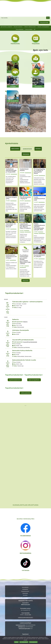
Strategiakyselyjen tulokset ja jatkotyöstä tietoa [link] (39, 171)
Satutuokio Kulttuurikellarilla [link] (22, 351)
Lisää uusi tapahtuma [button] (34, 380)
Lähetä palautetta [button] (26, 393)
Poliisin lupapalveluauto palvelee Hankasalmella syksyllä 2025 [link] (39, 227)
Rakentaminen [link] (26, 154)
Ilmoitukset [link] (27, 230)
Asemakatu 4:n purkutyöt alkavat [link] (11, 225)
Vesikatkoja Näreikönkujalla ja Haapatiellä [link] (11, 170)
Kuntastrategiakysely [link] (11, 198)
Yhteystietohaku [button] (44, 22)
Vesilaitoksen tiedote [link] (24, 170)
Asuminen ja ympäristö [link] (8, 27)
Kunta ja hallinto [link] (30, 29)
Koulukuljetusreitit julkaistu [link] (39, 256)
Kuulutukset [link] (38, 149)
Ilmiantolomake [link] (25, 593)
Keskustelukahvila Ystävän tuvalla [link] (24, 360)
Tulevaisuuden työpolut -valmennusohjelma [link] (27, 302)
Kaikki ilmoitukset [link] (15, 149)
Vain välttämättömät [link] (24, 642)
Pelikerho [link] (15, 319)
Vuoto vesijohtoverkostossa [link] (39, 199)
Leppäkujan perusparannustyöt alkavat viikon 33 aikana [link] (25, 226)
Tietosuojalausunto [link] (25, 587)
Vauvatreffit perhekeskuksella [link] (23, 340)
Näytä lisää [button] (26, 280)
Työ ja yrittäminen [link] (20, 29)
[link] (1, 27)
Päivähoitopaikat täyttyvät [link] (25, 198)
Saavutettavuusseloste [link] (25, 591)
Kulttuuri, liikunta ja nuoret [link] (31, 27)
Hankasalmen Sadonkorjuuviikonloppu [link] (11, 256)
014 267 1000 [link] (28, 615)
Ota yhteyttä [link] (25, 595)
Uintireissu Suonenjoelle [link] (20, 330)
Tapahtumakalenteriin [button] (15, 380)
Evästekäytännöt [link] (25, 589)
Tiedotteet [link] (22, 232)
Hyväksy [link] (16, 642)
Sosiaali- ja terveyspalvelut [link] (44, 27)
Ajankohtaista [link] (27, 149)
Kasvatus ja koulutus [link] (19, 27)
